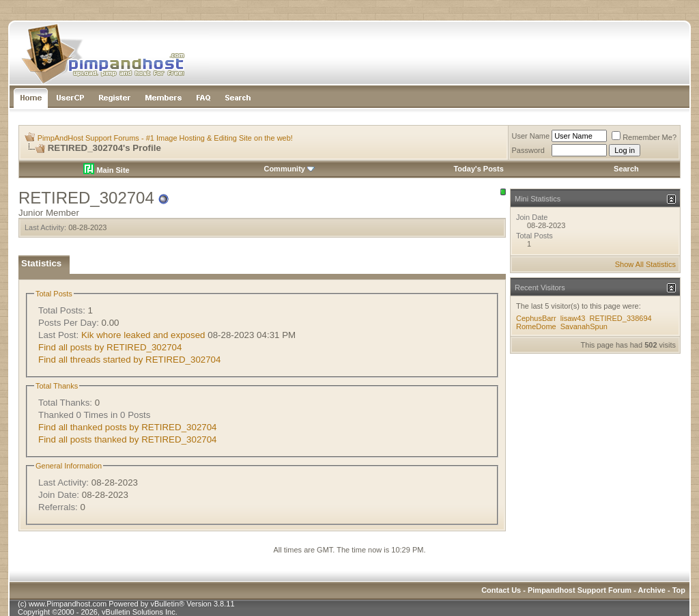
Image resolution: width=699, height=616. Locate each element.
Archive (652, 590)
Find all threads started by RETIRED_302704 (129, 360)
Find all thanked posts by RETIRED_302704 (128, 427)
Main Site (106, 170)
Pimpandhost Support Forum (580, 590)
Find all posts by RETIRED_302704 (110, 347)
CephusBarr (536, 318)
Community (289, 169)
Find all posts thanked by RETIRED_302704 (128, 439)
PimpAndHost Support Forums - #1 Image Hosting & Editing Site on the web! (165, 138)
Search (626, 169)
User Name (531, 136)
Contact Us (501, 590)
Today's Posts (478, 169)
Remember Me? (644, 137)
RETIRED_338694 (621, 318)
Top (679, 590)
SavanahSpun (584, 326)
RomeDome (536, 326)
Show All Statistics (645, 264)
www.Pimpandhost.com (68, 604)
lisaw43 (573, 318)
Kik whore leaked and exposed (143, 335)
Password (528, 150)
